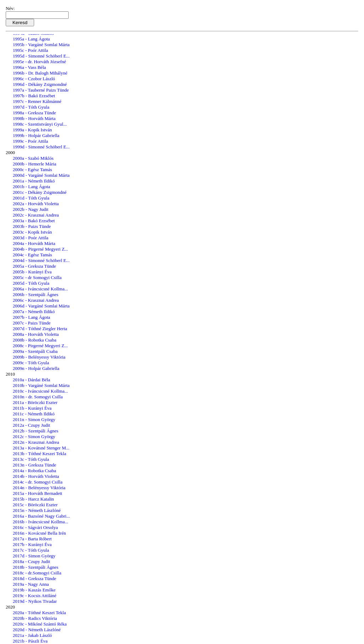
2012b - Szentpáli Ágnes (36, 431)
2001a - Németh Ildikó (34, 181)
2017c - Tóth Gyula (31, 550)
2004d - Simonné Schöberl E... (41, 260)
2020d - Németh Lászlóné (37, 630)
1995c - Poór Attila (30, 50)
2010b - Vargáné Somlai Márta (41, 385)
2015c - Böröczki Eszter (35, 505)
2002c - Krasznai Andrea (36, 215)
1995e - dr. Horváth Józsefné (39, 62)
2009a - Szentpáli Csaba (35, 351)
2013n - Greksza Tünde (34, 465)
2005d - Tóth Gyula (31, 283)
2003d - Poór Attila (31, 238)
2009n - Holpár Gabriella (36, 368)
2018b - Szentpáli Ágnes (36, 567)
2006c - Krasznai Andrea (36, 300)
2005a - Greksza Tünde (34, 266)
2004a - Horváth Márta (34, 243)
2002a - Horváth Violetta (36, 204)
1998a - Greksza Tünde (34, 113)
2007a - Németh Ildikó (34, 312)
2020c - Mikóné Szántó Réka (40, 624)
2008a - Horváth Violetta (36, 334)
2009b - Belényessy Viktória (39, 357)
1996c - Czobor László (34, 79)
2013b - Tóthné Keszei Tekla (39, 454)
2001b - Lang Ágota (31, 187)
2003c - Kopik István (32, 232)
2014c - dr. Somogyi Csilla (38, 482)
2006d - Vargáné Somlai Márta (41, 306)
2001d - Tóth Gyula (31, 198)
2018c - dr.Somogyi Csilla (37, 573)
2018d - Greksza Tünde (34, 578)
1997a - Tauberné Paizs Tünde (41, 90)
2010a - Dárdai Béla (31, 380)
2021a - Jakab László (32, 635)
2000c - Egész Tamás (32, 170)
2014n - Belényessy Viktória (39, 488)
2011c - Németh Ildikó (34, 414)
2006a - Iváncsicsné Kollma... (40, 289)
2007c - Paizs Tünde (32, 323)
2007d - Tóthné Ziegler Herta (40, 329)
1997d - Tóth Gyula (31, 107)
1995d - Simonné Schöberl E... (41, 56)
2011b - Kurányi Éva (32, 408)
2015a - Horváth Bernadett (38, 493)
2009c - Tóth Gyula (31, 363)
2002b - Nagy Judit (31, 209)
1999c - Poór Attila (30, 141)
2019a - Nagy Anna (31, 584)
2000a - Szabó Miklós (33, 158)
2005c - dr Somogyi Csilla (37, 277)
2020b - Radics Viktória (35, 618)
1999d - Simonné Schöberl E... (41, 147)
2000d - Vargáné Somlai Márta (41, 175)
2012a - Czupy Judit (31, 425)
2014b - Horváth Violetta (36, 476)
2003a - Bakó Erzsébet (34, 221)
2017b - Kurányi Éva (32, 544)
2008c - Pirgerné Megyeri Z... (40, 346)
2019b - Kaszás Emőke (34, 590)
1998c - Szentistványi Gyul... (40, 124)
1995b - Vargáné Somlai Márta (41, 45)
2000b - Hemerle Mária (34, 164)
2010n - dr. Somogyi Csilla (38, 397)
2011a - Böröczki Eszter (35, 402)
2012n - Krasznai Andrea (36, 442)
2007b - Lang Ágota (31, 317)
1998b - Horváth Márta (34, 118)
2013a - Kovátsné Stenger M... (41, 448)
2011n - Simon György (34, 419)
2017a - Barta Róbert (32, 539)
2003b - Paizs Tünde (32, 226)
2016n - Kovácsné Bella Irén (39, 533)
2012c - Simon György (34, 436)
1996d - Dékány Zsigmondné (40, 84)
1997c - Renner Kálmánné (37, 101)
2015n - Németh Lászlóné (37, 510)
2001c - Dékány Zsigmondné (40, 192)
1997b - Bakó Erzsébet (34, 96)
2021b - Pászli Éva (30, 641)
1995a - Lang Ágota (31, 39)
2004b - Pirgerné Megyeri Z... (40, 249)
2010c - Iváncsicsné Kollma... (40, 391)
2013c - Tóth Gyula (31, 459)
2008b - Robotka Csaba (34, 340)
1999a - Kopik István (32, 130)
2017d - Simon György (34, 556)
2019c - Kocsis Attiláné (34, 596)
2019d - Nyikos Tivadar (35, 601)
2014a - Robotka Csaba (34, 471)
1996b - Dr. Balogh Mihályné (40, 73)
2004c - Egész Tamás (32, 255)
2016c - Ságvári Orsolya (35, 527)
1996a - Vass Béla (29, 67)
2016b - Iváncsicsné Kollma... (41, 522)
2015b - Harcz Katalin (33, 499)
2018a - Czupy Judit (31, 561)
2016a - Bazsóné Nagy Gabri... (41, 516)
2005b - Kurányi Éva (32, 272)
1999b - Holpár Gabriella (36, 135)
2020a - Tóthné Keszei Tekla (39, 613)
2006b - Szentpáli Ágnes (36, 294)
